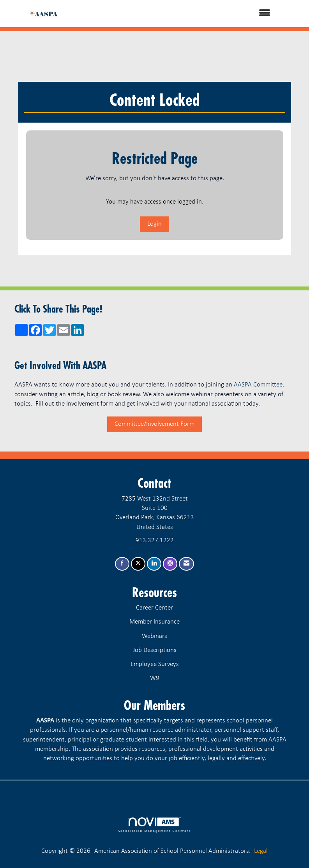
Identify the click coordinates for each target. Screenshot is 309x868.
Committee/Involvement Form (154, 424)
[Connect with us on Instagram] (170, 564)
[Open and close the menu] (174, 14)
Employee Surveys (155, 664)
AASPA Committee (258, 385)
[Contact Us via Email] (186, 564)
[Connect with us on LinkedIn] (154, 564)
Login (154, 224)
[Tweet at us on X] (138, 564)
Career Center (154, 608)
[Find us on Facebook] (122, 564)
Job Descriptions (155, 650)
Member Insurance (154, 622)
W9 (155, 678)
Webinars (154, 636)
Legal (261, 851)
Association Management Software (154, 825)
